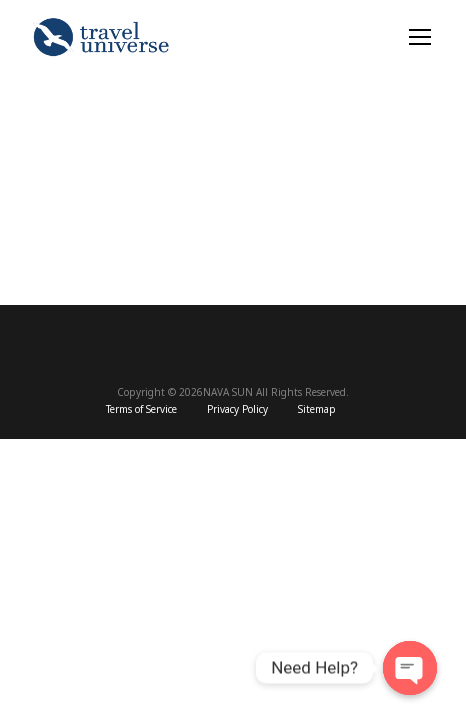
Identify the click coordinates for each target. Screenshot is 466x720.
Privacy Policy (237, 410)
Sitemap (317, 410)
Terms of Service (141, 410)
